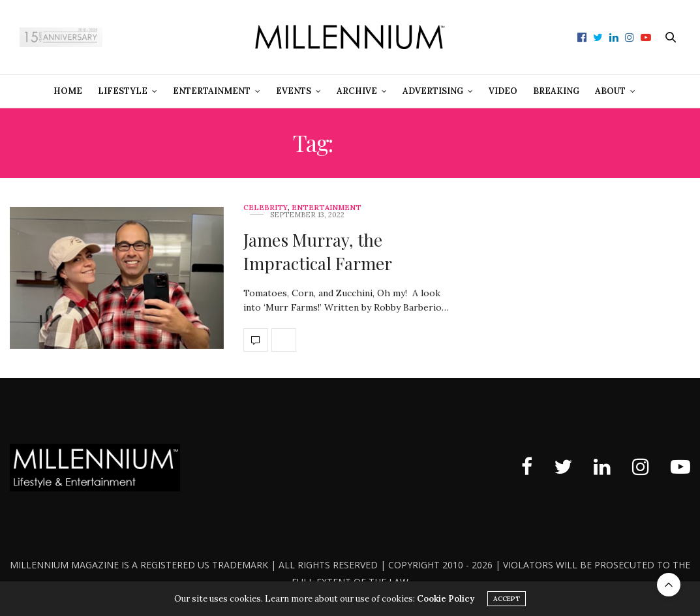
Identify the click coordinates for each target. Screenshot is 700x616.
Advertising (433, 91)
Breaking (556, 91)
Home (68, 91)
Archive (357, 91)
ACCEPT (507, 599)
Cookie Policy (446, 599)
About (610, 91)
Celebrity (266, 208)
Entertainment (212, 91)
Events (294, 91)
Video (503, 91)
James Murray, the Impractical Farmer (318, 252)
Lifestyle (123, 91)
